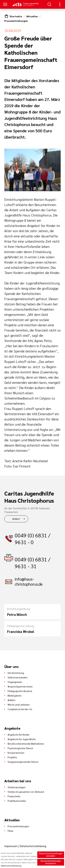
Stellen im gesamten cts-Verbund (26, 792)
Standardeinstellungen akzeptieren (51, 862)
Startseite (16, 16)
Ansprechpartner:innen (20, 686)
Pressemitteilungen (16, 21)
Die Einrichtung (16, 673)
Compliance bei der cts (20, 709)
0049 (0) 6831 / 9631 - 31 (32, 563)
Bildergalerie (14, 695)
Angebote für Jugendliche (22, 739)
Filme (10, 831)
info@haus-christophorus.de (29, 581)
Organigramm (15, 682)
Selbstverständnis (18, 677)
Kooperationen (16, 753)
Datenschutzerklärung (33, 846)
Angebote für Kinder (19, 734)
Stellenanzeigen (17, 787)
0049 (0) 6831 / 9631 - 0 (32, 539)
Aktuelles (32, 16)
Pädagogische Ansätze (20, 691)
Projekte (12, 757)
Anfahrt (16, 519)
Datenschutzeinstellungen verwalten (51, 855)
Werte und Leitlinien (19, 705)
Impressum (11, 846)
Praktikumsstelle (17, 801)
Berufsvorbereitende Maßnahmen (26, 744)
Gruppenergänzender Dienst (23, 762)
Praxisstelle (14, 796)
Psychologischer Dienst (20, 748)
